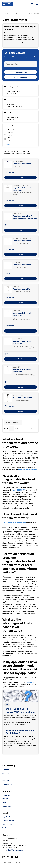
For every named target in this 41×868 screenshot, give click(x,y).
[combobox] (21, 64)
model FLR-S (32, 682)
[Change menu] (37, 4)
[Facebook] (12, 857)
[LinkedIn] (4, 857)
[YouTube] (17, 857)
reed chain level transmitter (15, 523)
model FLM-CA (19, 490)
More (8, 144)
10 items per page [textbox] (12, 422)
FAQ (7, 705)
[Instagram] (8, 857)
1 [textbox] (11, 428)
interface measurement (28, 469)
